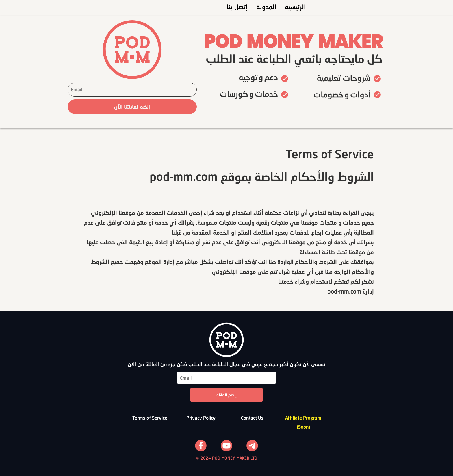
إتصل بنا (237, 7)
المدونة (266, 7)
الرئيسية (295, 7)
